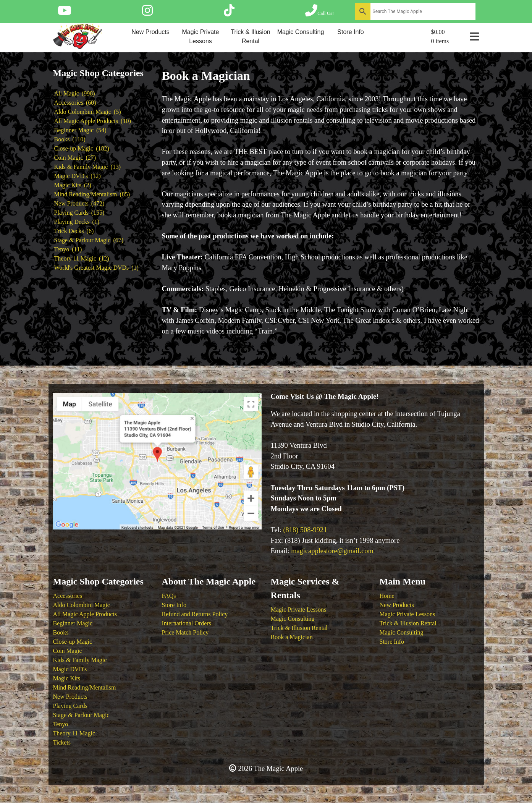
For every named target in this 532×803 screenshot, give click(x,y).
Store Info (350, 32)
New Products (150, 32)
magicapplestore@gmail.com (332, 551)
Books (61, 632)
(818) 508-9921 (305, 530)
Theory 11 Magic (74, 733)
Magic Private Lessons (201, 36)
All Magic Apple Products (85, 614)
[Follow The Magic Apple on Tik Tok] (229, 13)
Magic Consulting (301, 32)
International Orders (187, 623)
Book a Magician (292, 637)
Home (387, 596)
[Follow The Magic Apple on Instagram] (147, 13)
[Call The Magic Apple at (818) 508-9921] (319, 13)
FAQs (169, 596)
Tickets (62, 742)
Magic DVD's (70, 669)
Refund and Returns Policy (195, 614)
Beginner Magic (73, 623)
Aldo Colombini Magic (82, 605)
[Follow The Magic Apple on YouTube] (65, 13)
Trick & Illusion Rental (250, 36)
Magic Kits (67, 678)
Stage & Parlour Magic (81, 715)
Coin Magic (68, 651)
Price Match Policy (185, 632)
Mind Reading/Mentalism (85, 687)
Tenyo (61, 724)
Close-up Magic (73, 642)
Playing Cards (70, 706)
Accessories (68, 596)
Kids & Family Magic (80, 660)
